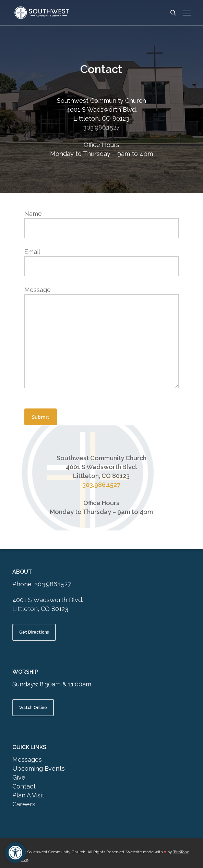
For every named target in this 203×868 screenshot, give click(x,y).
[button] (15, 853)
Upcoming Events (39, 768)
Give (19, 777)
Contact (24, 786)
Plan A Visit (28, 795)
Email (101, 262)
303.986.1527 (101, 127)
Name (101, 224)
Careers (24, 804)
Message (101, 338)
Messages (27, 760)
